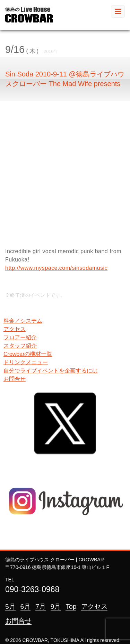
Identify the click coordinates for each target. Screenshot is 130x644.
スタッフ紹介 (20, 346)
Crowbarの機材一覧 (28, 354)
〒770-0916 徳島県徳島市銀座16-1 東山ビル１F (57, 567)
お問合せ (15, 379)
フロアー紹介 (20, 337)
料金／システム (23, 321)
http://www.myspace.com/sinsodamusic (56, 268)
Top (71, 606)
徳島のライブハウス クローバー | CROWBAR (55, 560)
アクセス (15, 329)
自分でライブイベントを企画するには (51, 371)
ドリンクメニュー (26, 362)
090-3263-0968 (32, 589)
